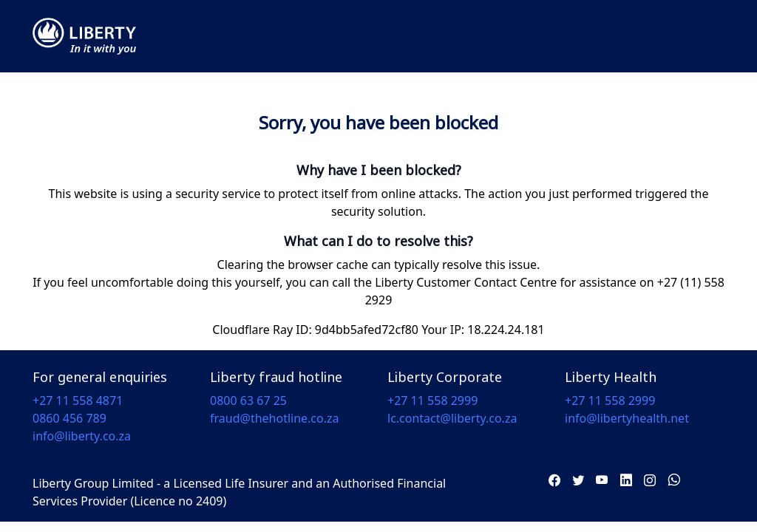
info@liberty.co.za (82, 436)
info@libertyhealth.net (627, 418)
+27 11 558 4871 (78, 400)
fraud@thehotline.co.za (275, 418)
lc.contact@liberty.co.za (452, 418)
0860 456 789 (69, 418)
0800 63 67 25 (248, 400)
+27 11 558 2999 (432, 400)
